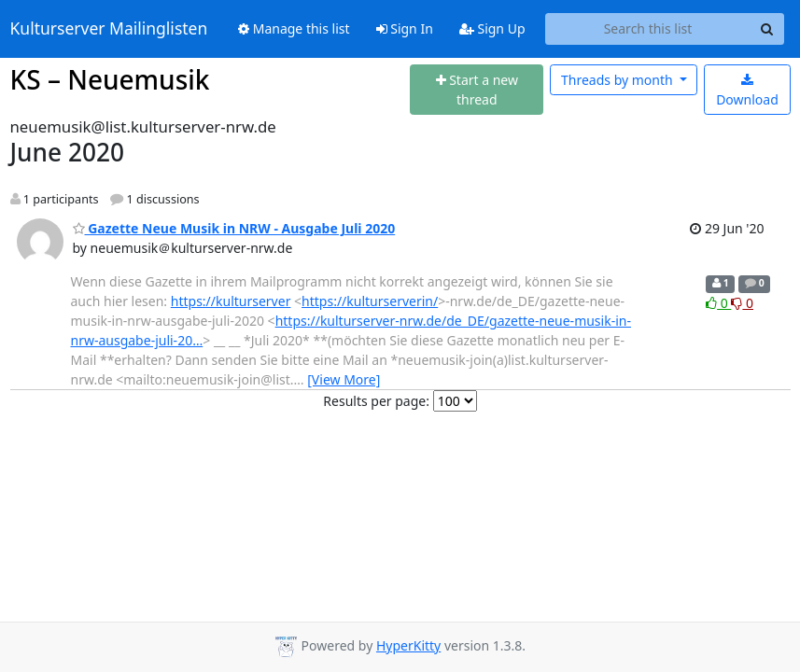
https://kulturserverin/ (370, 301)
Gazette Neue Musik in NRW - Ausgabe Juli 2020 (234, 228)
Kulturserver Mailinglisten (109, 29)
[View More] (344, 379)
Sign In (405, 28)
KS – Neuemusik (110, 79)
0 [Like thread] (718, 303)
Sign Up (492, 28)
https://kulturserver (231, 301)
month (618, 80)
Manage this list (294, 28)
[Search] (767, 29)
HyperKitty (408, 645)
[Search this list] (648, 29)
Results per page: (376, 401)
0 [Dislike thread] (742, 303)
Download (747, 91)
